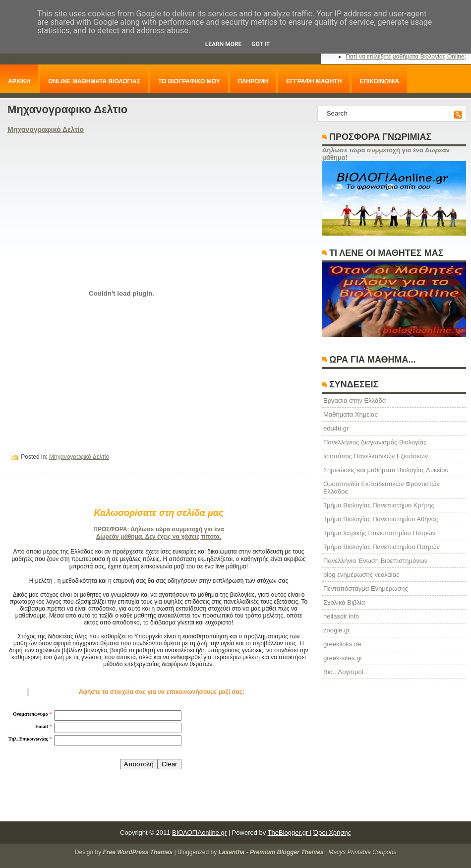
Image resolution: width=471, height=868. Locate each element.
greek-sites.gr (343, 658)
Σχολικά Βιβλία (344, 602)
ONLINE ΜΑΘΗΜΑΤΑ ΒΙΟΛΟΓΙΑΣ (94, 81)
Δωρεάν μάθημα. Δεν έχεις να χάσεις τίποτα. (159, 537)
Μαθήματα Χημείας (351, 414)
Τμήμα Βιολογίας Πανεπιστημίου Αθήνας (381, 519)
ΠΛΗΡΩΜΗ (253, 81)
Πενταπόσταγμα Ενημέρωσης (366, 589)
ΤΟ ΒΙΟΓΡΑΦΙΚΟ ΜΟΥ (189, 81)
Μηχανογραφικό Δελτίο (46, 129)
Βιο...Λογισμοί (343, 672)
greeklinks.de (342, 644)
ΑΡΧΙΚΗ (19, 81)
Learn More (224, 44)
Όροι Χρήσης (332, 833)
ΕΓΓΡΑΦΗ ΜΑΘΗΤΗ (314, 81)
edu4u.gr (336, 428)
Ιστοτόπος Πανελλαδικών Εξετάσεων (376, 456)
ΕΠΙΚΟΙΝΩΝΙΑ (379, 81)
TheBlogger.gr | (290, 833)
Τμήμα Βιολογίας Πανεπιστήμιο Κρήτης (379, 505)
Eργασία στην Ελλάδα (354, 401)
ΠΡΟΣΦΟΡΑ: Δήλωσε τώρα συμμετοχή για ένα (158, 529)
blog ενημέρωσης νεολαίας (361, 575)
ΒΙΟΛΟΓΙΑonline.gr (199, 833)
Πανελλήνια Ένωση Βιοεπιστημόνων (375, 561)
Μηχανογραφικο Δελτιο (67, 109)
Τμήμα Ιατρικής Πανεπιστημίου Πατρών (379, 533)
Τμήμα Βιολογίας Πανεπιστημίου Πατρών (382, 547)
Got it (261, 44)
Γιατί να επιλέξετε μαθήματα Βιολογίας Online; (406, 57)
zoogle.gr (336, 630)
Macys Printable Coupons (362, 852)
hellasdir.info (341, 616)
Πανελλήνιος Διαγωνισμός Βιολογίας (375, 442)
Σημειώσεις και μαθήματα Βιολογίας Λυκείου (386, 470)
